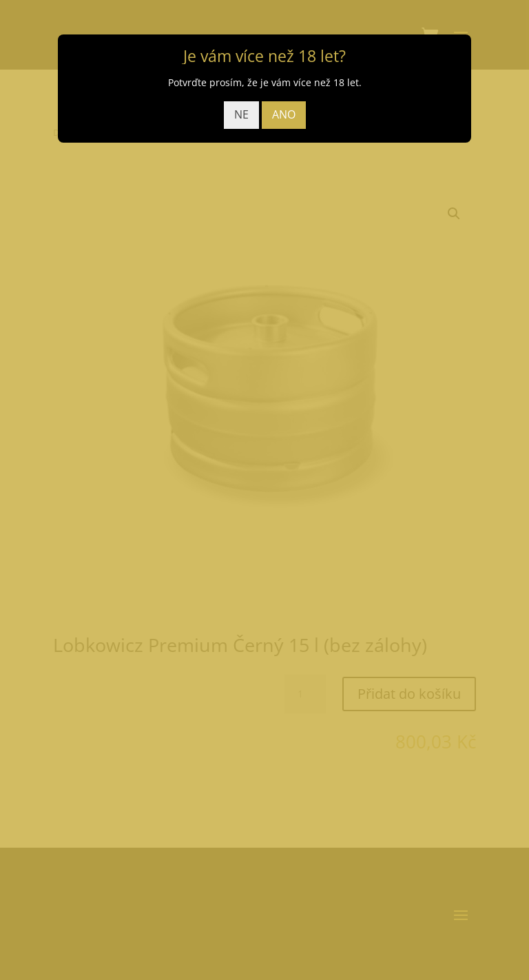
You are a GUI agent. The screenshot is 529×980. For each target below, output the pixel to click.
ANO (284, 114)
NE (241, 114)
